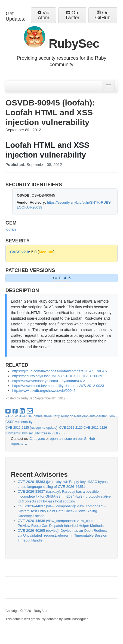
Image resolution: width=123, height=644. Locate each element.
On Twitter (72, 15)
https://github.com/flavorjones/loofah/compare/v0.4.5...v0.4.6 (60, 371)
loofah (11, 229)
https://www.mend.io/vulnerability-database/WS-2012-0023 (58, 386)
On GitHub (103, 15)
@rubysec (37, 439)
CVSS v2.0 (19, 252)
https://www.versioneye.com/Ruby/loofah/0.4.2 (49, 381)
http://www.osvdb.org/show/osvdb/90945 (44, 391)
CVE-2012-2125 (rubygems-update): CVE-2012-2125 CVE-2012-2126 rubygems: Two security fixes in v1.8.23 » (56, 430)
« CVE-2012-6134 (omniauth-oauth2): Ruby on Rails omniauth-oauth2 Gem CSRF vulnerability (60, 419)
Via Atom (44, 15)
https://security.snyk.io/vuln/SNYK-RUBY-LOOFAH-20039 (57, 376)
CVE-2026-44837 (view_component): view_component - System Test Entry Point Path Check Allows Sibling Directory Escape (62, 511)
